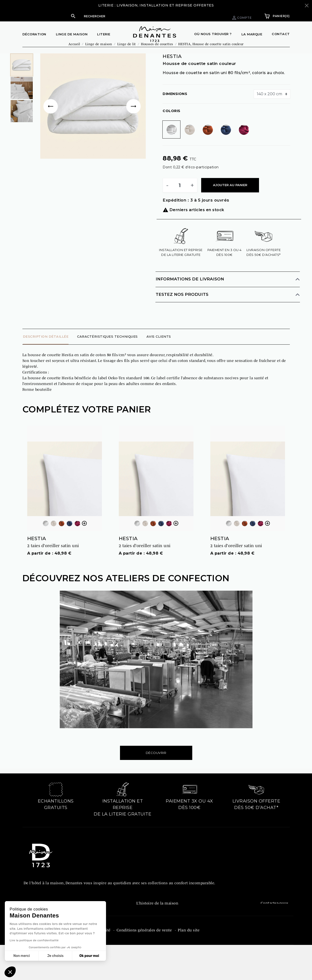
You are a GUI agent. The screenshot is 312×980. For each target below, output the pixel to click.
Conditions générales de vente (145, 961)
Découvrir (156, 762)
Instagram (270, 933)
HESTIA (37, 548)
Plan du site (189, 961)
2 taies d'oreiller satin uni (53, 555)
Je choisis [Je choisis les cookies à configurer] (55, 956)
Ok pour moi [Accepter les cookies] (89, 956)
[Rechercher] (127, 16)
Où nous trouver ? (213, 34)
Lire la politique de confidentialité (34, 940)
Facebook (269, 923)
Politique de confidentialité (86, 961)
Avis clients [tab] (159, 346)
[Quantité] (179, 195)
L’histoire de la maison (157, 913)
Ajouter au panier (230, 195)
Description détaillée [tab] (46, 346)
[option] (93, 116)
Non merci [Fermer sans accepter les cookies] (21, 956)
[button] (123, 16)
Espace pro (207, 16)
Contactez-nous (275, 913)
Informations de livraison (190, 289)
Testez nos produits (182, 304)
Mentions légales (40, 961)
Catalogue (146, 933)
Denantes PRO (149, 923)
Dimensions (175, 103)
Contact (281, 34)
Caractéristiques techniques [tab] (107, 346)
